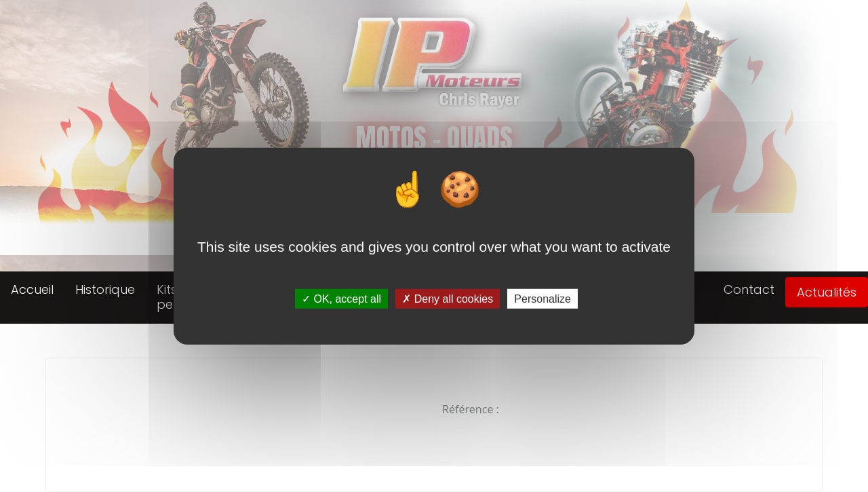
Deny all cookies (448, 299)
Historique (105, 289)
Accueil (32, 289)
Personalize (542, 299)
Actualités (827, 292)
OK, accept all (341, 299)
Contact (749, 289)
